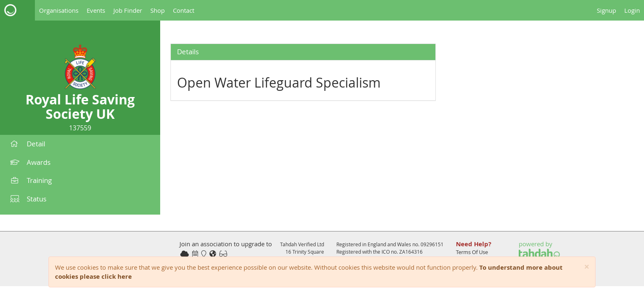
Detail (28, 144)
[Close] (587, 267)
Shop (158, 10)
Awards (30, 162)
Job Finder (128, 10)
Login (632, 10)
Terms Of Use (472, 252)
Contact (184, 10)
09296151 (432, 244)
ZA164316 (411, 252)
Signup (606, 10)
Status (28, 199)
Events (96, 10)
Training (31, 180)
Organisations (59, 10)
